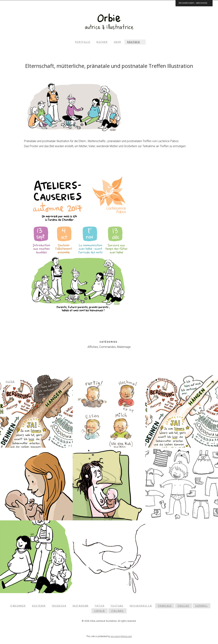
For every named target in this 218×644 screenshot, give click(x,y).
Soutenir (39, 606)
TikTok (100, 606)
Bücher (102, 42)
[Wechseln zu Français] (165, 606)
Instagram (81, 606)
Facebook (59, 606)
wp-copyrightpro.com (121, 636)
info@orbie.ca (141, 606)
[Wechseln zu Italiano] (117, 611)
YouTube (117, 606)
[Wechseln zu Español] (202, 606)
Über (118, 42)
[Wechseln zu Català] (99, 611)
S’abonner (18, 606)
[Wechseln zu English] (183, 606)
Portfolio (83, 42)
